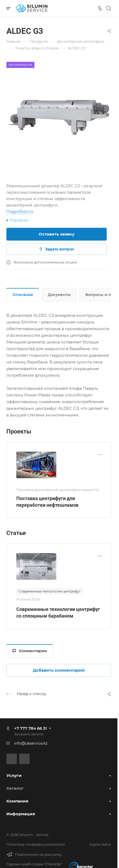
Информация (21, 814)
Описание (23, 295)
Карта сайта (100, 844)
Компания (17, 801)
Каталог (15, 788)
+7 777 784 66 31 (31, 728)
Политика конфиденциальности (36, 844)
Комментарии (30, 651)
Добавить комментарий (59, 670)
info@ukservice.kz (31, 743)
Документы (59, 295)
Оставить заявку (57, 234)
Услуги (14, 775)
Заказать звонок (29, 734)
